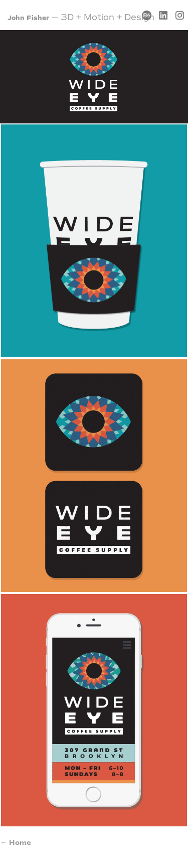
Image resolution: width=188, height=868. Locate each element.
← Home (16, 843)
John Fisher (28, 18)
